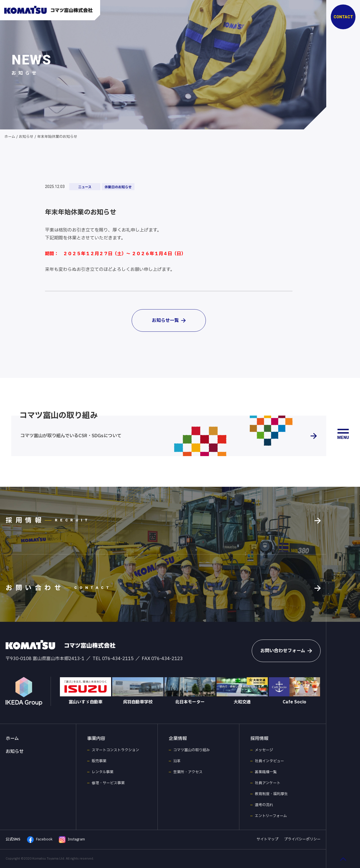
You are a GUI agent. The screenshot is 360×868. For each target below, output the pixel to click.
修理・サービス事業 (108, 783)
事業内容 (96, 739)
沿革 (177, 761)
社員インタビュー (269, 761)
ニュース (85, 187)
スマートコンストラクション (115, 750)
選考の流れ (264, 805)
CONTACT (343, 17)
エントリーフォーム (271, 816)
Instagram (72, 840)
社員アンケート (268, 783)
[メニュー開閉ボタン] (343, 434)
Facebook (40, 840)
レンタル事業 (103, 772)
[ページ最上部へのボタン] (343, 859)
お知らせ (26, 137)
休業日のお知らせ (118, 187)
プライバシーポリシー (302, 839)
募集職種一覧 (266, 772)
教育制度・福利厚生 (271, 794)
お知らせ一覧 (169, 320)
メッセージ (264, 750)
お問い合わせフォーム (286, 651)
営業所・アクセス (188, 772)
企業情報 (178, 739)
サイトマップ (267, 839)
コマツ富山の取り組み (192, 750)
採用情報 (259, 739)
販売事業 (99, 761)
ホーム (10, 137)
